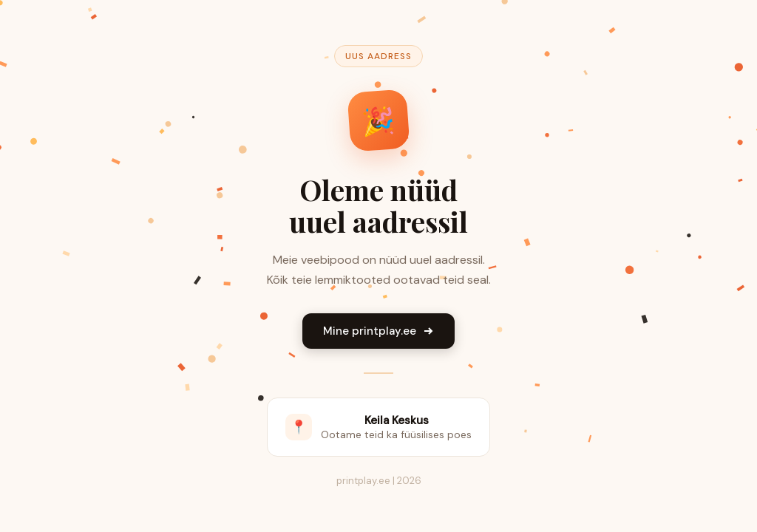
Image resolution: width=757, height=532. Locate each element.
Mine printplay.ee (378, 331)
